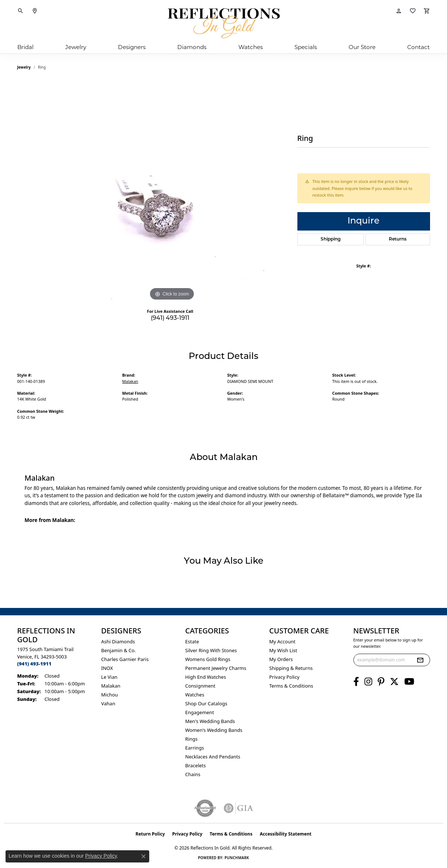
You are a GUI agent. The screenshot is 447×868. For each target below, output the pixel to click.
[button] (21, 11)
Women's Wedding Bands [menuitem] (214, 730)
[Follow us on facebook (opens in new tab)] (356, 682)
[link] (35, 11)
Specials (306, 47)
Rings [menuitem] (192, 739)
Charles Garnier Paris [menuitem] (125, 659)
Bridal (25, 47)
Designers (132, 47)
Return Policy (150, 834)
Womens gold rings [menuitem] (208, 659)
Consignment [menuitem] (200, 686)
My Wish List (283, 650)
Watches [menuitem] (195, 695)
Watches (251, 47)
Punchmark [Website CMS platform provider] (237, 858)
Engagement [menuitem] (200, 712)
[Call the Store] (34, 664)
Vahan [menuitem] (108, 703)
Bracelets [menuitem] (196, 765)
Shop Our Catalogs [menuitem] (206, 703)
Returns (398, 239)
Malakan (130, 381)
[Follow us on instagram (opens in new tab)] (368, 682)
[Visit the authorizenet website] (205, 808)
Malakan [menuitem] (111, 686)
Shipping (331, 239)
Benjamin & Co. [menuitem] (119, 650)
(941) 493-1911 (170, 318)
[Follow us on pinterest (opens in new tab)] (381, 682)
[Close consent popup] (143, 856)
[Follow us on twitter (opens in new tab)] (394, 682)
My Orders (281, 659)
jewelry (24, 67)
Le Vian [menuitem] (109, 677)
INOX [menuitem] (107, 668)
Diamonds (192, 47)
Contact (418, 47)
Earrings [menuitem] (195, 748)
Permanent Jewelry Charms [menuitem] (216, 668)
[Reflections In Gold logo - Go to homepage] (224, 23)
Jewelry (76, 47)
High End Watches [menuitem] (206, 677)
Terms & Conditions (291, 686)
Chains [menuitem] (193, 774)
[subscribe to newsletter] (420, 660)
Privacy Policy (284, 677)
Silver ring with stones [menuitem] (211, 650)
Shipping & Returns (291, 668)
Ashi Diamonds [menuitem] (118, 642)
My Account (282, 642)
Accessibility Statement (286, 834)
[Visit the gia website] (238, 808)
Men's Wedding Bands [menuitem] (210, 721)
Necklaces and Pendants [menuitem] (213, 757)
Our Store (362, 47)
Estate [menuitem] (192, 642)
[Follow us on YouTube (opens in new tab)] (409, 682)
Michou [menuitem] (110, 695)
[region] (172, 192)
